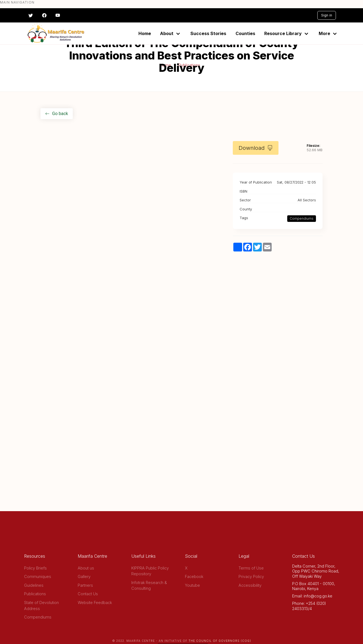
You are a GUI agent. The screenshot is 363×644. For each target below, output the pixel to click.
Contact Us (88, 594)
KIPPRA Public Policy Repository (150, 571)
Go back (57, 114)
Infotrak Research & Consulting (149, 586)
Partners (85, 585)
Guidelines (34, 585)
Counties (245, 33)
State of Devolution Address (41, 606)
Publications (35, 594)
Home (145, 33)
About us (86, 568)
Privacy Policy (251, 576)
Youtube (192, 585)
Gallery (84, 576)
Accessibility (250, 585)
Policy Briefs (35, 568)
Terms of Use (251, 568)
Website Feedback (95, 603)
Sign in (327, 15)
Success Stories (208, 33)
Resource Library (283, 33)
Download (256, 148)
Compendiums (302, 218)
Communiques (38, 576)
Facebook (194, 576)
